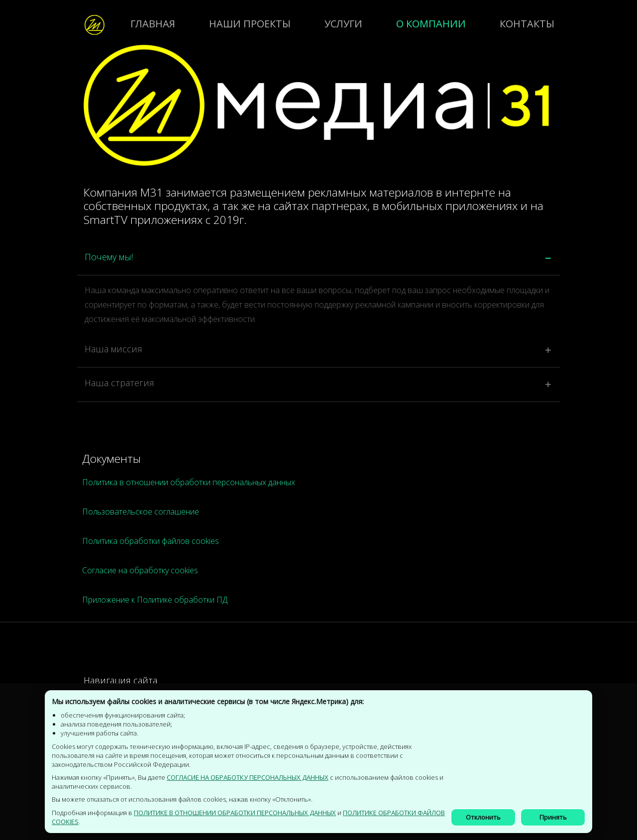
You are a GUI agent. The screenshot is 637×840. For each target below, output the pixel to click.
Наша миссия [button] (112, 349)
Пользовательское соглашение (141, 512)
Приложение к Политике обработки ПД (155, 600)
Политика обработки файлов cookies (151, 541)
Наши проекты (250, 24)
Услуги (343, 24)
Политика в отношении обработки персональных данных (189, 482)
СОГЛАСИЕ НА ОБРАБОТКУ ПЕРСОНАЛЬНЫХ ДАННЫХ (248, 777)
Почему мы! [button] (108, 257)
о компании (431, 24)
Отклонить (483, 817)
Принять (553, 817)
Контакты (527, 24)
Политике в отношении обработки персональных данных (235, 813)
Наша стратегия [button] (118, 383)
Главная (153, 24)
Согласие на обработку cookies (140, 570)
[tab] (318, 259)
